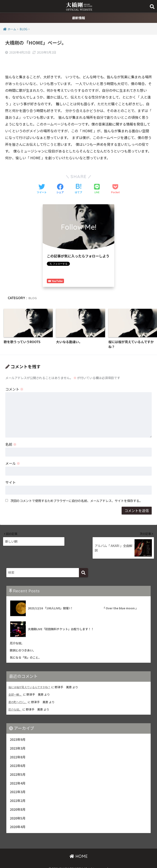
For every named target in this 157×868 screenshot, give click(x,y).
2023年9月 (18, 731)
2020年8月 (18, 804)
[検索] (84, 563)
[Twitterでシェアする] (42, 179)
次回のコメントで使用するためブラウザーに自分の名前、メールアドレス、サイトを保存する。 (76, 491)
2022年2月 (18, 795)
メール (13, 454)
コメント (14, 380)
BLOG (33, 288)
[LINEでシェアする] (97, 179)
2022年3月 (18, 786)
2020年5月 (18, 813)
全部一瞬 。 (16, 685)
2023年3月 (18, 740)
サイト (11, 473)
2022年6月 (18, 758)
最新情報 (78, 18)
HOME (79, 852)
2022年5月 (18, 767)
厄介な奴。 (16, 700)
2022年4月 (18, 776)
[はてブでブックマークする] (78, 179)
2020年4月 (18, 822)
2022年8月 (18, 749)
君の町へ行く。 (18, 693)
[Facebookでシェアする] (60, 179)
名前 (11, 435)
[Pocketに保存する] (115, 179)
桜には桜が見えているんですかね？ (31, 678)
